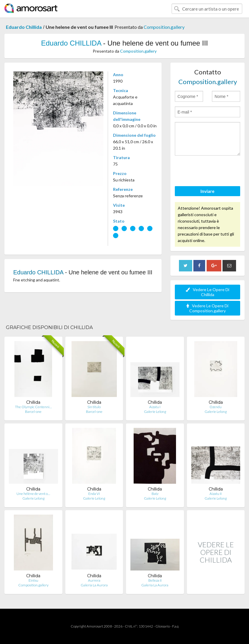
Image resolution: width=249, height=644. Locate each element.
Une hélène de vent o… (33, 494)
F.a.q (175, 626)
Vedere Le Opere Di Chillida (207, 292)
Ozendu (216, 407)
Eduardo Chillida (24, 27)
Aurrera (94, 580)
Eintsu (33, 580)
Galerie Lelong (155, 412)
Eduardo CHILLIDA (71, 43)
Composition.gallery (164, 27)
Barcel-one (33, 412)
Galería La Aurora (94, 585)
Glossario (163, 626)
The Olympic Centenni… (33, 407)
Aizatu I (155, 407)
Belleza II (155, 580)
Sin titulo (94, 407)
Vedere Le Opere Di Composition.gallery (207, 308)
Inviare (207, 191)
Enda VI (94, 494)
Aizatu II (216, 494)
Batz (155, 494)
